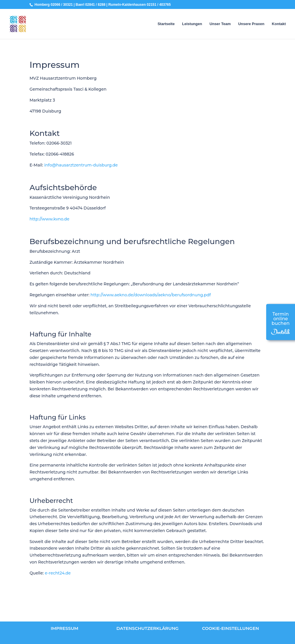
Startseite (166, 24)
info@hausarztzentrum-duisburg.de (81, 165)
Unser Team (220, 24)
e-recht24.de (58, 573)
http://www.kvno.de (49, 219)
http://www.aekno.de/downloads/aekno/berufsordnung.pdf (151, 295)
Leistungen (192, 24)
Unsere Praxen (251, 24)
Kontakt (279, 24)
